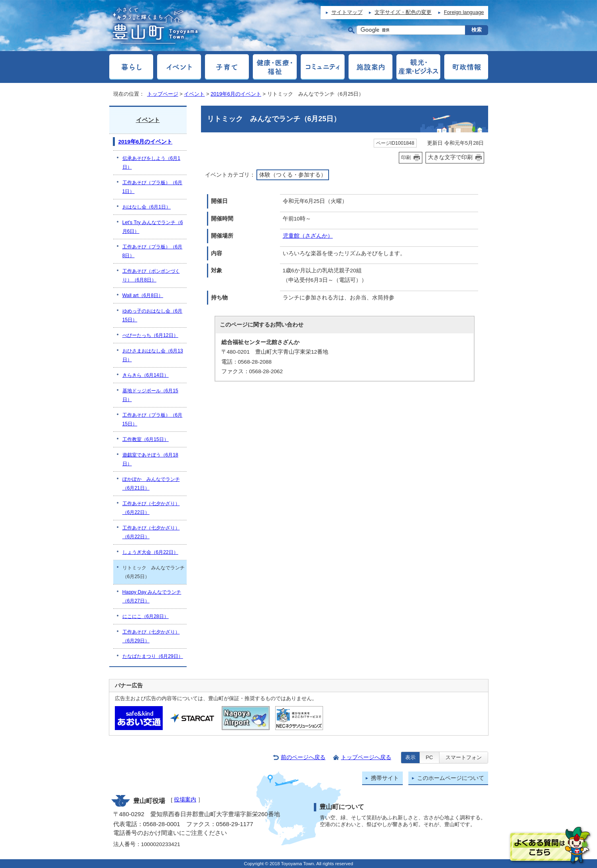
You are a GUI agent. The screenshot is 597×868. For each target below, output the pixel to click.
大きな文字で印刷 (450, 157)
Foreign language (464, 12)
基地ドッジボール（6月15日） (150, 395)
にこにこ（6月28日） (146, 616)
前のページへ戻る (303, 757)
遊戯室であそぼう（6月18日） (150, 459)
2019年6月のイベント (236, 94)
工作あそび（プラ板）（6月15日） (153, 419)
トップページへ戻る (366, 757)
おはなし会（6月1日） (147, 207)
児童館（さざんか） (308, 236)
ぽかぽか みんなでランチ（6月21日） (151, 484)
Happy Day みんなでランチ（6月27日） (152, 596)
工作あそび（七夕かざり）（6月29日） (151, 636)
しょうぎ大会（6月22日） (150, 552)
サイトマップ (347, 12)
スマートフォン (464, 757)
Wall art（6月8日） (143, 295)
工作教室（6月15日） (146, 439)
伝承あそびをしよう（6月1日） (152, 163)
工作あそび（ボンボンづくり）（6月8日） (151, 276)
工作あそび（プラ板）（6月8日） (153, 251)
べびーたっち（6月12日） (150, 335)
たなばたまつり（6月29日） (153, 656)
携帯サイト (385, 778)
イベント (194, 94)
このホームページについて (451, 778)
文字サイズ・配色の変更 (403, 12)
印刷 (406, 157)
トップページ (163, 94)
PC (430, 757)
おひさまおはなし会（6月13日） (153, 355)
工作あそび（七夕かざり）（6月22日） (151, 508)
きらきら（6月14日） (146, 375)
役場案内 (185, 800)
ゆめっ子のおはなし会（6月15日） (153, 315)
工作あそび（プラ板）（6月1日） (153, 187)
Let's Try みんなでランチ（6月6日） (153, 227)
